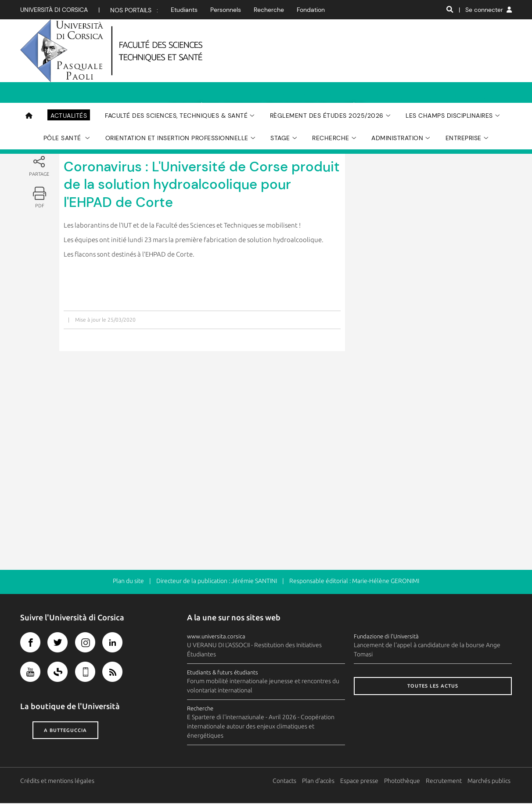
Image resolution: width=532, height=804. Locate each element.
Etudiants (184, 10)
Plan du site (128, 582)
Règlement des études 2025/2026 (327, 75)
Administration (397, 97)
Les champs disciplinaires (449, 75)
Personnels (226, 10)
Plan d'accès (320, 782)
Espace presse (361, 782)
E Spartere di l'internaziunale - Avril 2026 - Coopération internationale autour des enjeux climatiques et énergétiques (261, 727)
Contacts (286, 782)
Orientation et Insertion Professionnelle (177, 97)
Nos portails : (134, 10)
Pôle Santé (63, 97)
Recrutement (445, 782)
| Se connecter (485, 10)
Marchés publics (490, 782)
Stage (280, 97)
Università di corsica (54, 10)
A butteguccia (65, 731)
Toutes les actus (433, 687)
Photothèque (403, 782)
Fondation (311, 10)
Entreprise (464, 97)
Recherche (269, 10)
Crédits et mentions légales (57, 782)
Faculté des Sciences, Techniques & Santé (176, 75)
